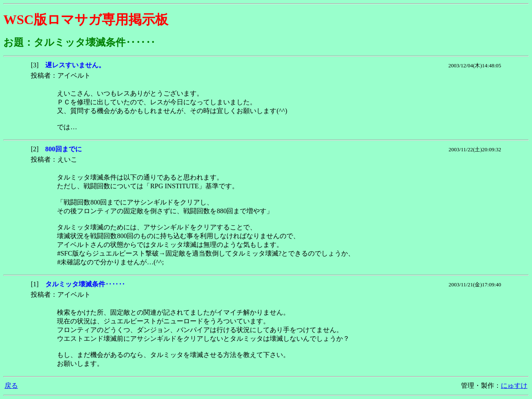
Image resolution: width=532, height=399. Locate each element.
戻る (11, 385)
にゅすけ (514, 385)
